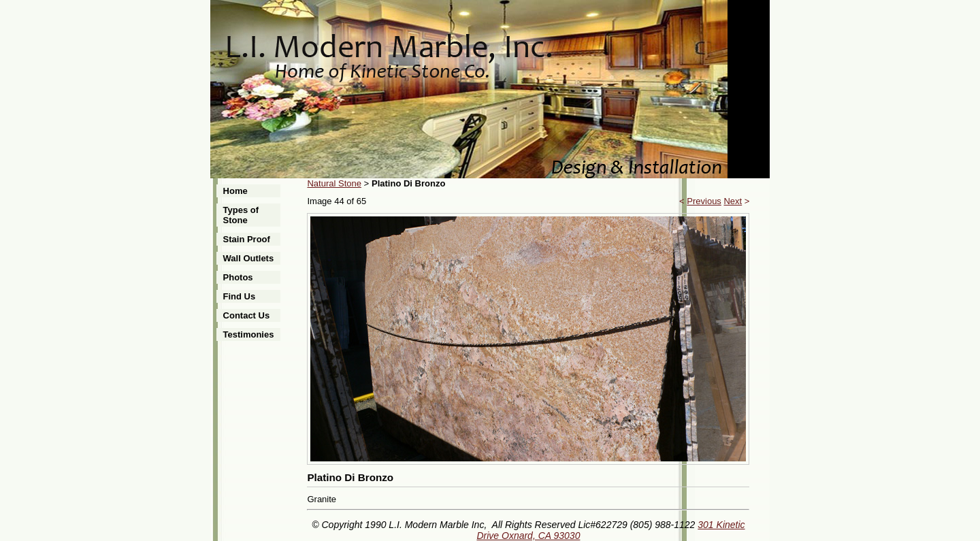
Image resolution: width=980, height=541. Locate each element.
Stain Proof (247, 239)
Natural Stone (334, 183)
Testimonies (249, 334)
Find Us (240, 296)
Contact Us (247, 315)
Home (235, 191)
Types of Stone (241, 215)
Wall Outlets (249, 258)
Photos (238, 277)
